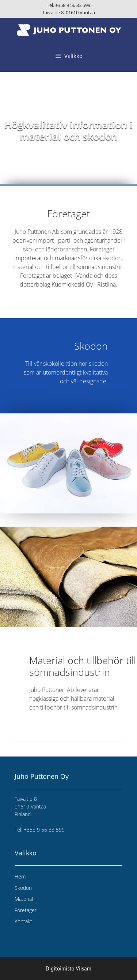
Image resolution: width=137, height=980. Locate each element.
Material (24, 899)
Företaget (26, 910)
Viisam (83, 968)
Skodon (23, 888)
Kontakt (23, 921)
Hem (20, 876)
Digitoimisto (60, 968)
